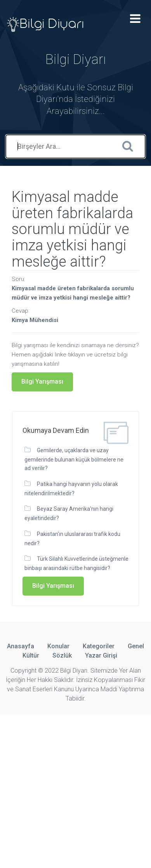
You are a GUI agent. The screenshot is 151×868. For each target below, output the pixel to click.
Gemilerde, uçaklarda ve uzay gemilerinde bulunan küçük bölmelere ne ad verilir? (74, 459)
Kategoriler (99, 646)
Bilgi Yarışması (42, 381)
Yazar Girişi (101, 655)
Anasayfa (21, 646)
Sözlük (62, 655)
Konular (58, 646)
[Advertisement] (75, 790)
